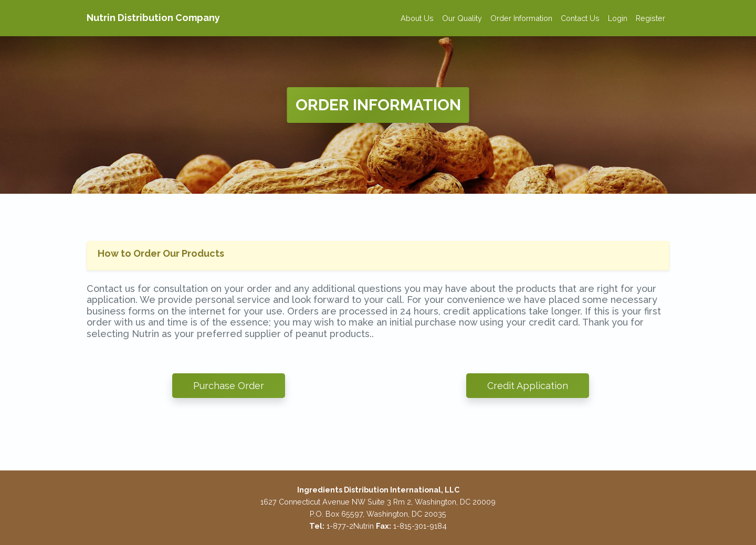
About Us (417, 18)
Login (618, 18)
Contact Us (580, 18)
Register (650, 18)
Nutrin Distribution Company (153, 18)
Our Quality (462, 18)
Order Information (521, 18)
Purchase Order (229, 386)
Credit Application (528, 386)
